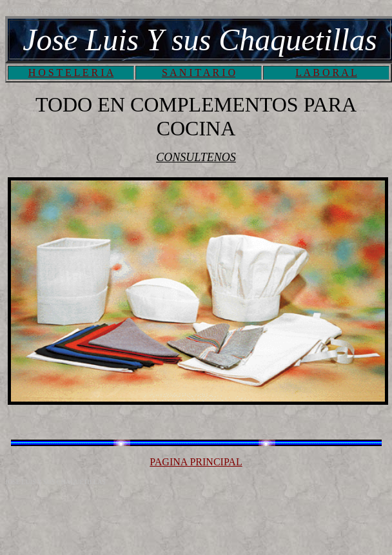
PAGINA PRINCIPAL (196, 462)
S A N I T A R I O (199, 73)
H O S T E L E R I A (71, 73)
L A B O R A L (326, 73)
